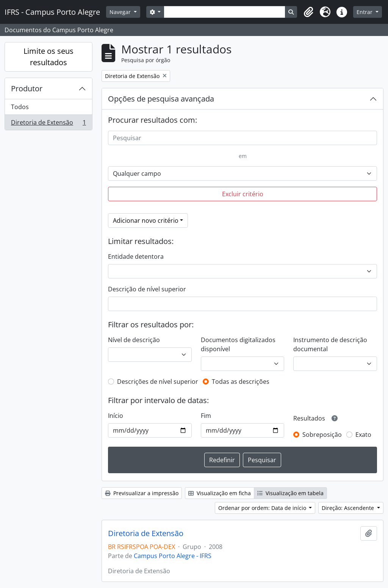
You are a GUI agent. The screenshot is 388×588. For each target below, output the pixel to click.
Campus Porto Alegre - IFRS (173, 556)
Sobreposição (322, 435)
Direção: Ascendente (349, 508)
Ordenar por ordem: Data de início (263, 508)
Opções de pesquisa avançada (161, 99)
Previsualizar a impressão (142, 493)
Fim (206, 416)
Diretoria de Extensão (48, 124)
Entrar (365, 12)
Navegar (121, 12)
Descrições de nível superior (158, 382)
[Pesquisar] (242, 138)
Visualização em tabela (290, 493)
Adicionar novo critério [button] (146, 220)
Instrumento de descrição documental (330, 344)
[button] (308, 12)
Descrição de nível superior (147, 289)
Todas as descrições (241, 382)
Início (116, 416)
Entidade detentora (136, 256)
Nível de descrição (134, 340)
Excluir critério (243, 194)
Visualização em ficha (220, 493)
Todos (20, 107)
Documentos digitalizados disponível (238, 344)
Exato (363, 435)
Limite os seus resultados (48, 57)
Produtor (27, 88)
